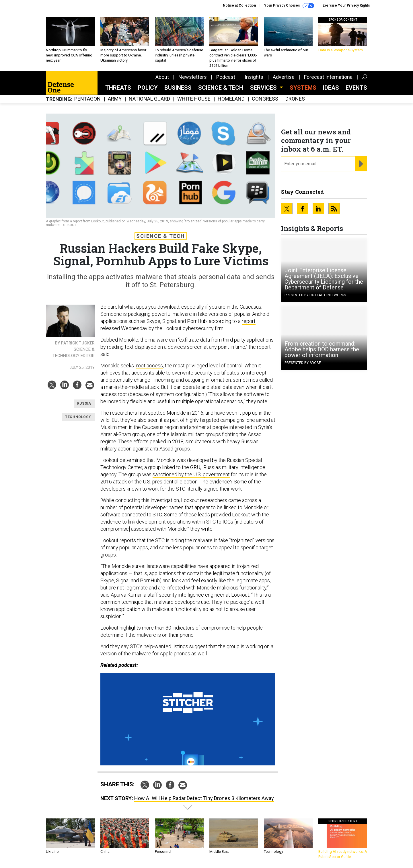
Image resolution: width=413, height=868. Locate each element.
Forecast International (329, 77)
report (249, 321)
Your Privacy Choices (289, 6)
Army (115, 99)
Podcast (226, 77)
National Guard (149, 99)
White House (194, 99)
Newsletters (193, 77)
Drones (295, 99)
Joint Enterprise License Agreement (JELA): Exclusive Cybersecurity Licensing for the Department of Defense (324, 279)
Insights (254, 77)
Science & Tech (221, 88)
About (162, 77)
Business (178, 88)
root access (150, 366)
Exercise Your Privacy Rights (346, 5)
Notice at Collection (239, 5)
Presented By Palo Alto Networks (315, 295)
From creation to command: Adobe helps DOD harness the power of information (322, 349)
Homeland (231, 99)
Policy (148, 88)
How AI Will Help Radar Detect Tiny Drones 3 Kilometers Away (204, 798)
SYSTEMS (303, 88)
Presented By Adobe (303, 363)
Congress (265, 99)
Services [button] (264, 88)
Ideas (331, 88)
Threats (118, 88)
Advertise (284, 77)
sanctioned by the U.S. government (191, 474)
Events (356, 88)
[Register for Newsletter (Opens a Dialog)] (361, 164)
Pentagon (87, 99)
